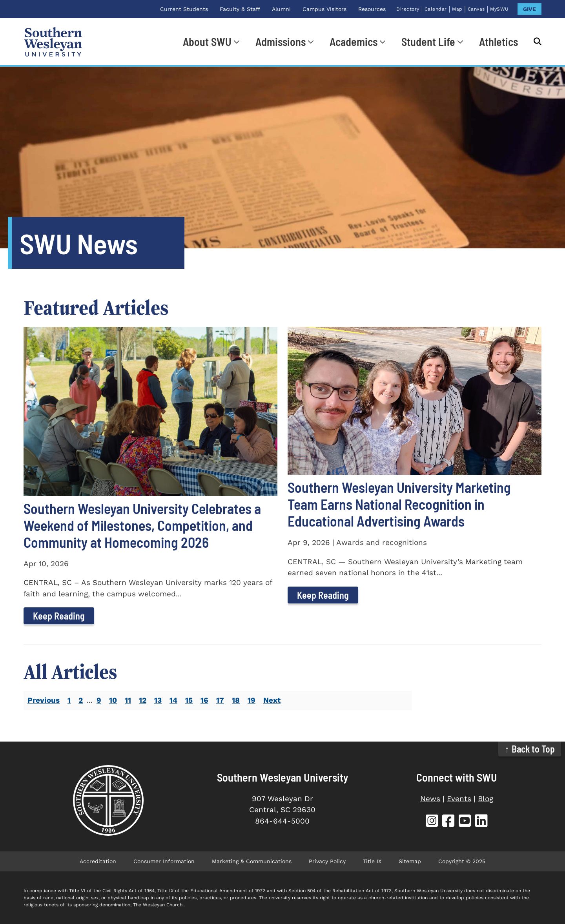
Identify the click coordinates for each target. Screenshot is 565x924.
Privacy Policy (327, 861)
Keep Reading (59, 616)
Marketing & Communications (252, 861)
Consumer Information (164, 861)
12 (143, 700)
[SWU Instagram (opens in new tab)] (432, 822)
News (430, 799)
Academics (354, 42)
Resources (372, 9)
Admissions (281, 42)
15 (189, 700)
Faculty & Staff (240, 9)
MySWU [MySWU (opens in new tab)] (499, 9)
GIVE (529, 9)
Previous (44, 700)
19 (252, 700)
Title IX (372, 861)
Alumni (281, 9)
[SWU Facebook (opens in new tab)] (448, 822)
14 (173, 700)
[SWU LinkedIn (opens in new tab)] (481, 822)
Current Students (184, 9)
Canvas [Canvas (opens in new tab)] (476, 9)
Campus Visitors (324, 9)
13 (158, 700)
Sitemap (410, 861)
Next (272, 700)
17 (220, 700)
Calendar (436, 9)
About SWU (207, 42)
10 (113, 700)
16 (204, 700)
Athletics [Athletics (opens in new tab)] (498, 42)
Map (457, 9)
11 (128, 700)
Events (459, 799)
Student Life (428, 42)
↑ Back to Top (530, 749)
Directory (408, 9)
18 (236, 700)
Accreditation (98, 861)
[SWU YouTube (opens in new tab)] (465, 822)
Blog (486, 799)
